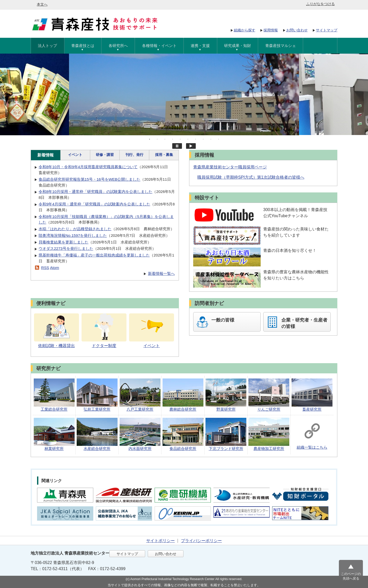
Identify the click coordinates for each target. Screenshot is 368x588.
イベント (75, 155)
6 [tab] (188, 139)
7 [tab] (195, 139)
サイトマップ (327, 30)
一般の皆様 (223, 320)
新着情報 (45, 155)
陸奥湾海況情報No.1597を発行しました (73, 235)
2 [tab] (157, 139)
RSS (45, 268)
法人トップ (47, 46)
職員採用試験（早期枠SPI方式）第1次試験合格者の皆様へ (251, 177)
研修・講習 (105, 155)
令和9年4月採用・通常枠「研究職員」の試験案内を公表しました (94, 204)
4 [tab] (172, 139)
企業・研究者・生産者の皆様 (304, 323)
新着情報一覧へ (161, 273)
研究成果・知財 (238, 46)
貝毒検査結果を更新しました (64, 242)
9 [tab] (211, 139)
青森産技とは (83, 46)
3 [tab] (165, 139)
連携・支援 (200, 46)
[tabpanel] (184, 94)
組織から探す (245, 30)
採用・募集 (164, 155)
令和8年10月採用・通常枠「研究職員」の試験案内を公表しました (95, 192)
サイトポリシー (160, 541)
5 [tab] (180, 139)
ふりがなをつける (320, 4)
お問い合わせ (297, 30)
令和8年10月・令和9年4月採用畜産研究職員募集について (88, 167)
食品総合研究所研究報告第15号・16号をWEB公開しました (89, 179)
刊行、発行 (134, 155)
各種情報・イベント (159, 46)
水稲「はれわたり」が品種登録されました (75, 229)
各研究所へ (118, 46)
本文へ (42, 4)
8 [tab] (203, 139)
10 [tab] (218, 139)
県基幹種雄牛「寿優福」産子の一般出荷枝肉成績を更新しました (94, 255)
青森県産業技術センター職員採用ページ (230, 167)
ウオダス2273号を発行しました (66, 248)
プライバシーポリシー (201, 541)
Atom (55, 268)
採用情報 (271, 30)
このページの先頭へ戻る (351, 576)
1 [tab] (149, 139)
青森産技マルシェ (281, 46)
